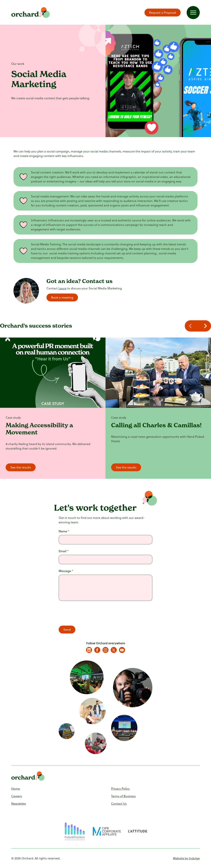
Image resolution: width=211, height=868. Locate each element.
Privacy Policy (120, 788)
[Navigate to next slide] (204, 326)
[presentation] (87, 614)
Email (64, 551)
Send (67, 629)
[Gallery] (105, 408)
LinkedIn (89, 650)
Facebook (97, 650)
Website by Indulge (186, 858)
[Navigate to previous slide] (191, 326)
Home (16, 788)
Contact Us (119, 803)
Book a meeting (62, 297)
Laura (62, 288)
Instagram (105, 650)
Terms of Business (123, 796)
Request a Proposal (163, 12)
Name (64, 531)
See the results (21, 467)
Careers (17, 796)
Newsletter (19, 803)
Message (66, 571)
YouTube (122, 650)
